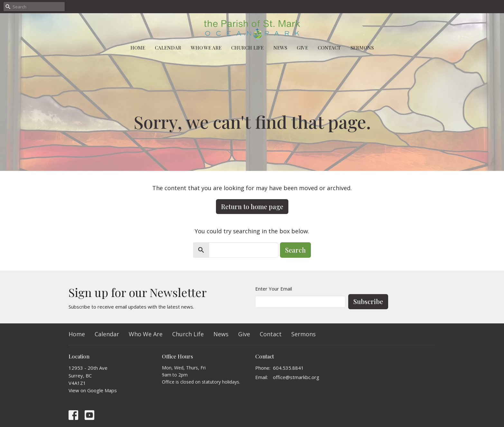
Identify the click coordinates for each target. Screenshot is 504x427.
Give (302, 48)
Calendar (168, 48)
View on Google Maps (93, 390)
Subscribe (368, 301)
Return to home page (252, 206)
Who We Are (206, 48)
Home (138, 48)
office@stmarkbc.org (296, 377)
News (280, 48)
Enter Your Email (274, 289)
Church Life (247, 48)
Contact (329, 48)
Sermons (362, 48)
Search (295, 250)
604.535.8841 (288, 368)
